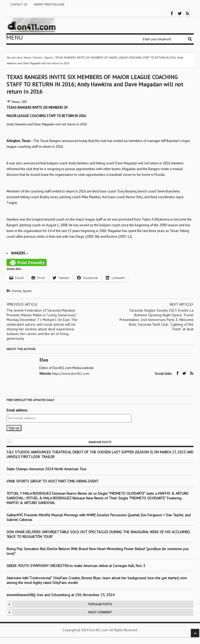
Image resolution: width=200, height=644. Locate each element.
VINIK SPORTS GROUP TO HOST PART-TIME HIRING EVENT (53, 481)
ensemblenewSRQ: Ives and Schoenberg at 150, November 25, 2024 (61, 595)
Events (16, 291)
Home (27, 57)
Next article (181, 304)
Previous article (22, 304)
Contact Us (19, 4)
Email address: (17, 410)
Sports (27, 291)
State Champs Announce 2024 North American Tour (46, 469)
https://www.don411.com (71, 374)
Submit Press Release (49, 4)
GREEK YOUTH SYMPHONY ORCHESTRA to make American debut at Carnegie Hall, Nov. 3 (76, 565)
